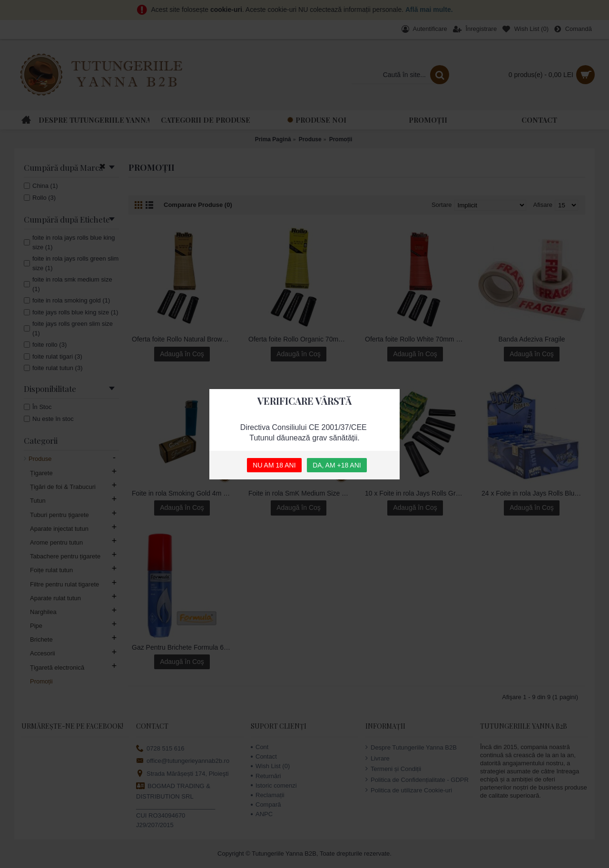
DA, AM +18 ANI (337, 465)
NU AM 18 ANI (274, 465)
